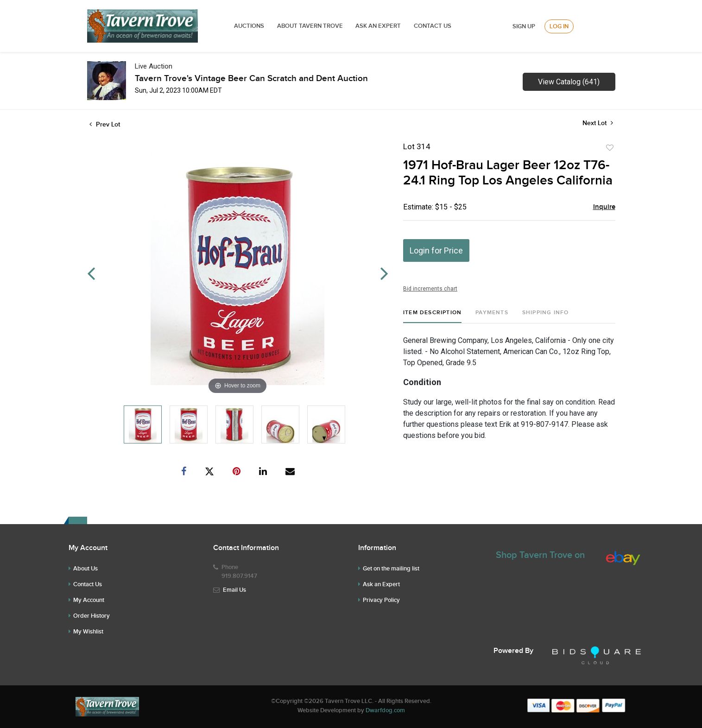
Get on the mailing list (391, 569)
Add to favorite (610, 148)
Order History (92, 616)
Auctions (249, 26)
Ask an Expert (381, 584)
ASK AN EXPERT (378, 26)
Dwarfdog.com (385, 710)
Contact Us (433, 26)
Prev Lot (105, 124)
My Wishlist (88, 632)
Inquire (604, 207)
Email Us (234, 590)
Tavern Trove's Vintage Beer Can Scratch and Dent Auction (251, 79)
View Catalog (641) (569, 82)
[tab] (432, 316)
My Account (89, 600)
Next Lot (598, 123)
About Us (85, 569)
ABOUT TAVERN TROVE (311, 26)
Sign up (524, 26)
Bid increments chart (430, 289)
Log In (559, 26)
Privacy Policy (381, 600)
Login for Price (436, 250)
